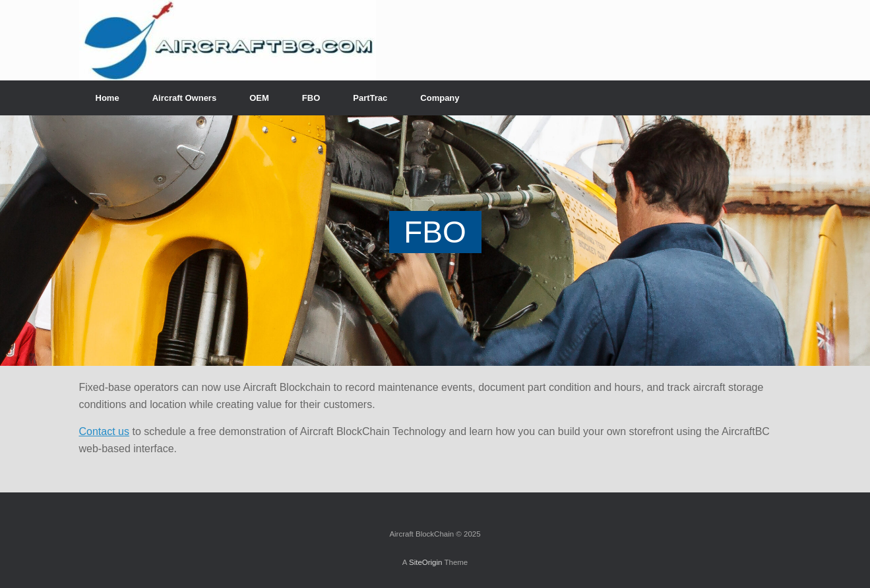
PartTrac (370, 98)
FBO (311, 98)
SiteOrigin (426, 562)
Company (440, 98)
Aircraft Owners (185, 98)
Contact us (104, 431)
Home (108, 98)
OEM (259, 98)
